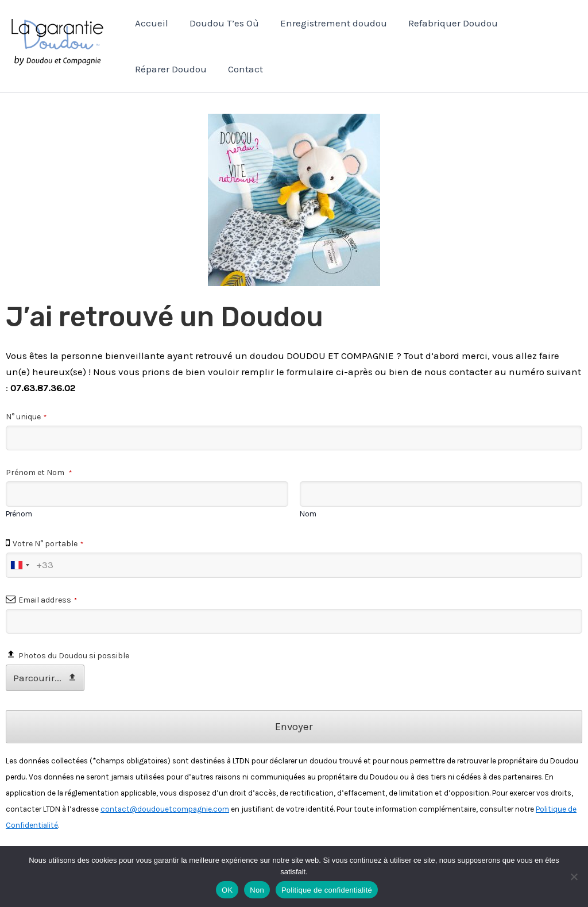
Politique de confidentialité (327, 890)
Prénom (19, 514)
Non (257, 890)
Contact (243, 69)
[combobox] (20, 565)
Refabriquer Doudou (447, 23)
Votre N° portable (48, 544)
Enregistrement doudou (330, 23)
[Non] (574, 877)
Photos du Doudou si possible (74, 656)
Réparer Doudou (170, 69)
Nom (308, 514)
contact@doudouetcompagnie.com (165, 809)
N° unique (26, 417)
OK (227, 890)
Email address (48, 600)
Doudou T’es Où (222, 23)
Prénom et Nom (39, 472)
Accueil (151, 23)
